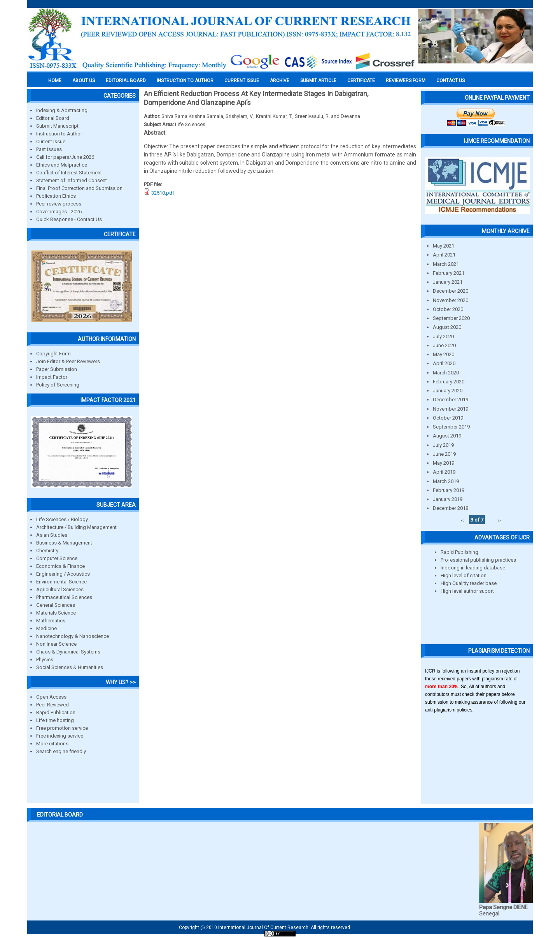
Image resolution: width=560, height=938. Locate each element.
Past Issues (49, 149)
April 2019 (444, 472)
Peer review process (59, 204)
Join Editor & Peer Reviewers (68, 361)
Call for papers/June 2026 (65, 157)
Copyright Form (53, 354)
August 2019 (447, 436)
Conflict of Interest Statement (69, 173)
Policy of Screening (58, 385)
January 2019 (448, 499)
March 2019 (446, 481)
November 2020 (451, 300)
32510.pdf (163, 193)
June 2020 (444, 345)
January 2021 (448, 282)
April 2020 (444, 363)
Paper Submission (57, 369)
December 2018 (451, 508)
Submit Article (318, 81)
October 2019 (448, 418)
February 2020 (449, 382)
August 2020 (447, 327)
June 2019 (444, 454)
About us (84, 81)
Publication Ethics (56, 196)
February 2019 (449, 490)
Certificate (361, 81)
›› (499, 520)
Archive (280, 81)
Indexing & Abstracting (62, 110)
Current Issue (242, 81)
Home (55, 81)
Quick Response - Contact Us (69, 219)
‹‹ (462, 520)
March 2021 (446, 264)
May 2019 (444, 463)
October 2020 (448, 309)
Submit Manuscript (57, 126)
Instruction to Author (59, 134)
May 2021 (444, 246)
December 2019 (451, 400)
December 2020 (451, 291)
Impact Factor (52, 377)
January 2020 (448, 391)
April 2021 (444, 255)
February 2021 (449, 273)
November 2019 (451, 409)
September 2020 (451, 318)
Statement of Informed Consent (72, 180)
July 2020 (443, 336)
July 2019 (443, 445)
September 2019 (451, 427)
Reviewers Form (406, 81)
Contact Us (451, 81)
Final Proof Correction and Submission (79, 188)
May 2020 (444, 354)
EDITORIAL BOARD (126, 81)
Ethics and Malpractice (62, 165)
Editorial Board (53, 118)
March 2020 (446, 373)
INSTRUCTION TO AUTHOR (185, 81)
